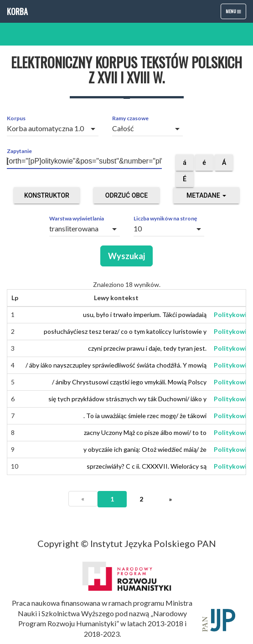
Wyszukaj (126, 256)
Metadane (206, 195)
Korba (17, 11)
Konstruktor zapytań (47, 198)
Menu (236, 13)
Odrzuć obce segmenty (126, 198)
